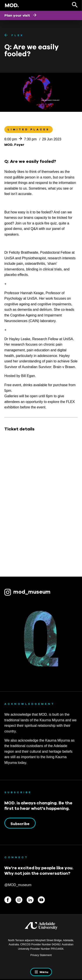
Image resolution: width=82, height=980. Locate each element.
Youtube (41, 900)
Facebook (8, 900)
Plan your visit (18, 15)
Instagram (19, 900)
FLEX (17, 35)
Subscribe (20, 824)
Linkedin (30, 900)
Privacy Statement (41, 955)
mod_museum (32, 592)
